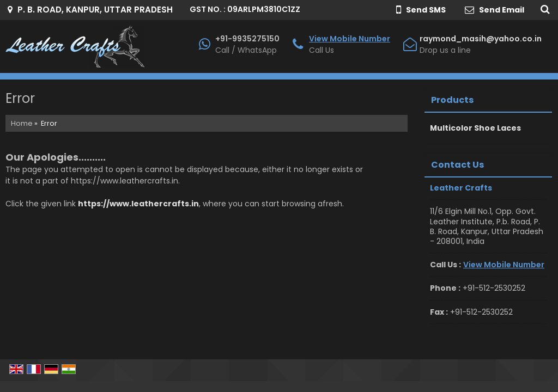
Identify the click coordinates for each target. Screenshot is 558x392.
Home (22, 123)
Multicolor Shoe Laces (475, 128)
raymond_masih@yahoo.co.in (481, 39)
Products (452, 100)
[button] (350, 39)
